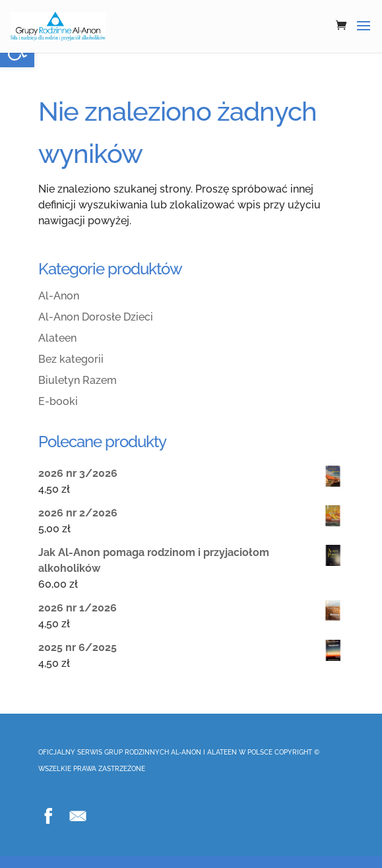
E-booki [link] (58, 401)
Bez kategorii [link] (71, 359)
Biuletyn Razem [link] (78, 380)
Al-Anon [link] (59, 296)
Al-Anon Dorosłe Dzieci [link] (96, 317)
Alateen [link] (57, 338)
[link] (58, 26)
